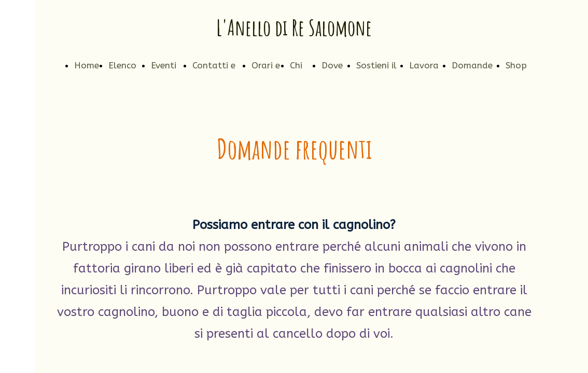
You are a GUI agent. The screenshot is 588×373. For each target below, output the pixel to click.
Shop (516, 65)
